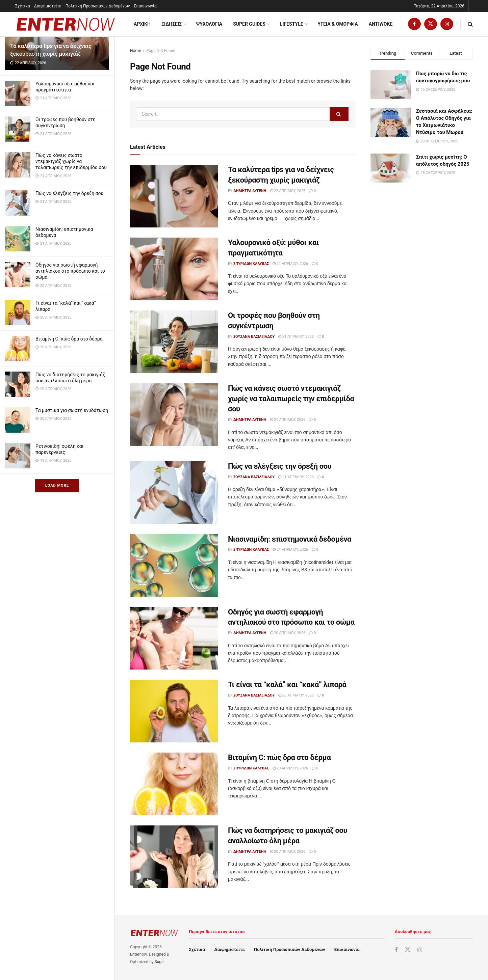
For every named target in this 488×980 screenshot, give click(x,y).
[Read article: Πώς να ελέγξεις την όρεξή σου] (174, 493)
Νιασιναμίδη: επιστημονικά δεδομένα (290, 539)
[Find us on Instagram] (447, 24)
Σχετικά (23, 6)
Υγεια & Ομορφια (338, 24)
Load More (57, 485)
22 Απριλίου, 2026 (288, 191)
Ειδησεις (172, 24)
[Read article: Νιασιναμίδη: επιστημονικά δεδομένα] (174, 566)
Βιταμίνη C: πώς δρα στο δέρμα (69, 339)
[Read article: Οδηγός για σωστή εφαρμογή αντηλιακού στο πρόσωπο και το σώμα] (174, 638)
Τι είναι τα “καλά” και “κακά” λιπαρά (287, 685)
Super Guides (249, 24)
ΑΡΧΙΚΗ (142, 24)
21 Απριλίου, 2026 (290, 264)
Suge (159, 962)
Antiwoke (381, 24)
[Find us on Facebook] (414, 24)
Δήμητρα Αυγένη (250, 191)
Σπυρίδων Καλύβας (251, 264)
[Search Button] (470, 24)
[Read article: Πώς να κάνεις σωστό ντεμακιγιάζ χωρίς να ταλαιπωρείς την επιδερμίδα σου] (174, 415)
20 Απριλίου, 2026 (288, 633)
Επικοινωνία (145, 6)
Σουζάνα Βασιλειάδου (254, 337)
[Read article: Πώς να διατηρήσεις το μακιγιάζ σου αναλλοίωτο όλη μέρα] (174, 857)
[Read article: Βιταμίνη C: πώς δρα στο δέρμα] (174, 784)
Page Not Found (161, 51)
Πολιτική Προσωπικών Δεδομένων (98, 6)
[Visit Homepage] (66, 24)
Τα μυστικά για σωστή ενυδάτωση (72, 410)
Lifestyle (292, 24)
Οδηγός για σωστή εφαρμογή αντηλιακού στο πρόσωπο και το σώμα (70, 271)
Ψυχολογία (209, 24)
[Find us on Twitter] (431, 24)
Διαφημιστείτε (48, 6)
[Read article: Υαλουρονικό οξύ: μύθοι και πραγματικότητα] (174, 269)
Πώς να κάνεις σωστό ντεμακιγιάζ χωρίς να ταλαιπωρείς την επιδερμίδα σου (71, 161)
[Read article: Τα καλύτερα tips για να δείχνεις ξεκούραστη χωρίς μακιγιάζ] (174, 196)
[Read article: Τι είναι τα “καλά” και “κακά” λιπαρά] (174, 711)
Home (135, 51)
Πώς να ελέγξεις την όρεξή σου (69, 193)
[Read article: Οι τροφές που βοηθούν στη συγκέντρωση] (174, 342)
